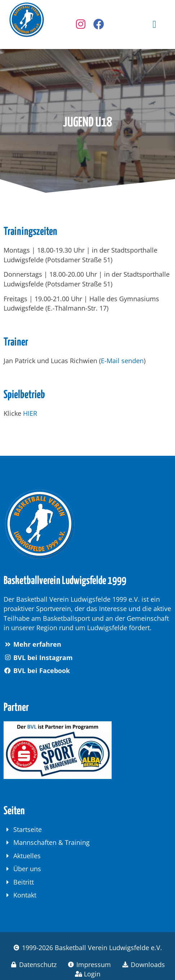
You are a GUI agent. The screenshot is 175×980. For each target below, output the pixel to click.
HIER (30, 413)
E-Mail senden (122, 361)
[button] (154, 24)
